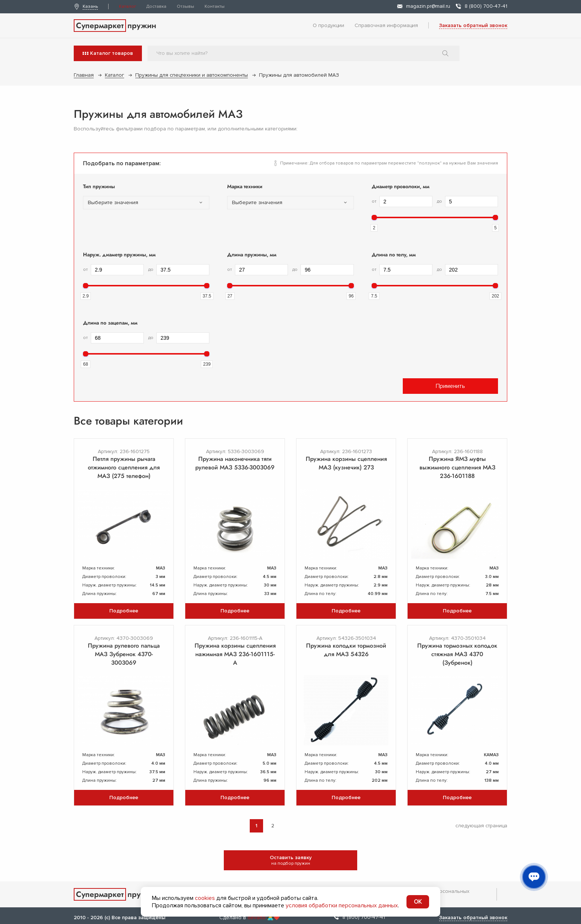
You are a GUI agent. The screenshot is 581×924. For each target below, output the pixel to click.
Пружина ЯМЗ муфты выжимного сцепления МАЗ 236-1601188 (457, 467)
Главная (84, 75)
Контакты (215, 6)
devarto (257, 918)
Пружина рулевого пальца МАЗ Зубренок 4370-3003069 (124, 654)
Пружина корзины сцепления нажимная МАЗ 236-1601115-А (235, 654)
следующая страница (481, 826)
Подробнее (124, 611)
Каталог (127, 6)
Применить (450, 386)
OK (418, 902)
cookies (205, 898)
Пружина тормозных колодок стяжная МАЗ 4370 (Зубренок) (457, 654)
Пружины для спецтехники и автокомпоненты (192, 75)
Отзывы (185, 6)
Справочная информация (386, 25)
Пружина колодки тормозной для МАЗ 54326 (346, 650)
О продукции (328, 25)
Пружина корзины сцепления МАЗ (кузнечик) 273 (346, 463)
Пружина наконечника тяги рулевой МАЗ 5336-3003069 (235, 463)
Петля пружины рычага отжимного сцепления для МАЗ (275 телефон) (124, 467)
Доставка (156, 6)
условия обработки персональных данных (342, 905)
